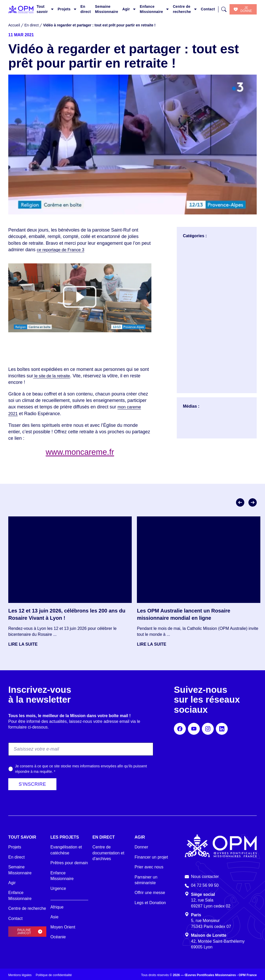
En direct (86, 9)
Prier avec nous (149, 867)
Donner (141, 847)
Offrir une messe (150, 893)
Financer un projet (151, 857)
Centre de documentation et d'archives (108, 853)
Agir (126, 9)
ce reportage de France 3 (63, 250)
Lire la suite (23, 644)
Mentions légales (20, 975)
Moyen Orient (63, 927)
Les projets (65, 837)
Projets (64, 9)
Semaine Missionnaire (107, 9)
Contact (208, 9)
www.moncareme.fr (80, 452)
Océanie (58, 937)
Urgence (58, 888)
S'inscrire (32, 784)
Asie (54, 917)
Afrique (57, 907)
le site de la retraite (53, 376)
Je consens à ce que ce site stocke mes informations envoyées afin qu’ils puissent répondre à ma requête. (81, 769)
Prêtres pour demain (69, 863)
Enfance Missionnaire (151, 9)
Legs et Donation (150, 903)
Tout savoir (42, 9)
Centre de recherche (182, 9)
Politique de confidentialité (54, 975)
